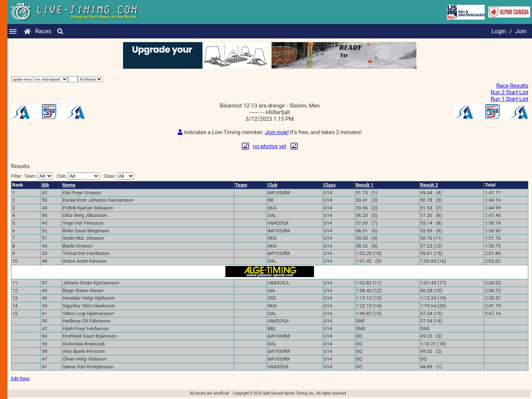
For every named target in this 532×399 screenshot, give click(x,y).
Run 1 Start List (509, 99)
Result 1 (365, 185)
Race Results (512, 86)
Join (521, 31)
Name (69, 185)
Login (499, 31)
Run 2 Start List (509, 92)
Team (241, 185)
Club (272, 185)
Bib (45, 185)
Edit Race (20, 379)
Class (330, 185)
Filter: (32, 176)
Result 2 (429, 185)
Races (43, 31)
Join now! (277, 132)
